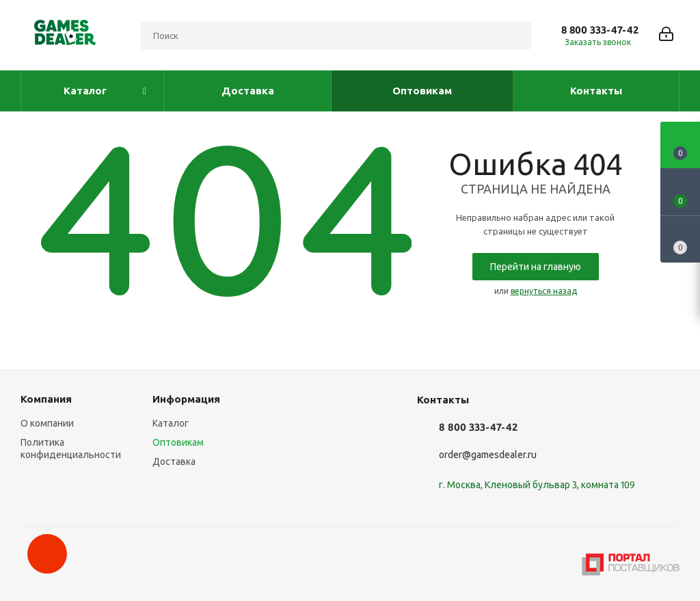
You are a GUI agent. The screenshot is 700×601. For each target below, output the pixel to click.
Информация (186, 399)
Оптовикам (178, 442)
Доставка (174, 462)
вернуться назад (544, 291)
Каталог (171, 423)
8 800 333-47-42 (600, 30)
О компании (47, 423)
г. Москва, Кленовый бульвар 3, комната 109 (537, 485)
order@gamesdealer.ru (488, 455)
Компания (46, 399)
